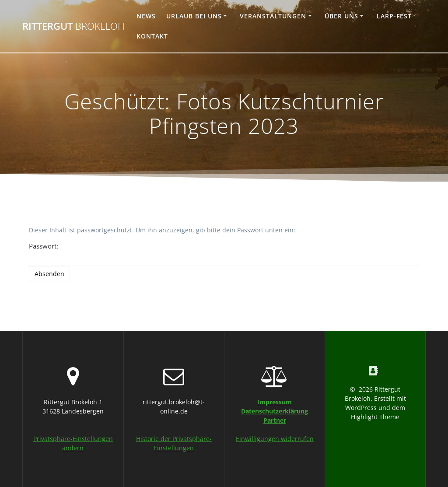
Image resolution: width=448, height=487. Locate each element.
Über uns (341, 16)
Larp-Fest (394, 16)
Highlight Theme (375, 417)
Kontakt (152, 36)
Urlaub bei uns (194, 16)
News (146, 16)
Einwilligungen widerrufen (275, 439)
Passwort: (224, 254)
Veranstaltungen (273, 16)
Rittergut (73, 26)
